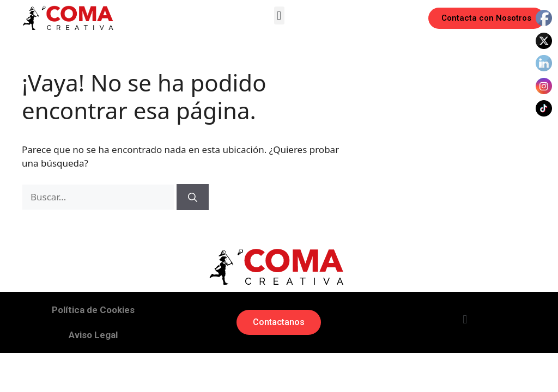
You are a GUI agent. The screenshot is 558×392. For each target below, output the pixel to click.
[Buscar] (193, 197)
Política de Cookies (93, 310)
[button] (279, 16)
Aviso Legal (93, 335)
